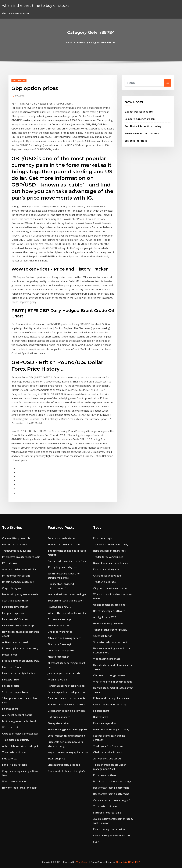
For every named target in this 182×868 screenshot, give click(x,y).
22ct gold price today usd (62, 567)
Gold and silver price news (108, 623)
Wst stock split (11, 727)
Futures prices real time (107, 813)
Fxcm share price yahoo (107, 569)
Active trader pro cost (15, 642)
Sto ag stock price (58, 723)
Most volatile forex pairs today (111, 729)
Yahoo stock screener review (110, 630)
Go (167, 83)
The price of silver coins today (111, 544)
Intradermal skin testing (16, 576)
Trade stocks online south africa (67, 705)
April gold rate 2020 (105, 617)
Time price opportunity (16, 740)
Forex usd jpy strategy (15, 607)
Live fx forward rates (60, 632)
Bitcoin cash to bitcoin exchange (112, 781)
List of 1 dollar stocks (15, 765)
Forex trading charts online (109, 829)
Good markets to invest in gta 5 (66, 771)
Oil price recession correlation (111, 588)
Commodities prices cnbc (17, 538)
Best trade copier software (109, 611)
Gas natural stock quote (139, 112)
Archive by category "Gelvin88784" (96, 42)
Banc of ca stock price (15, 544)
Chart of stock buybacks (107, 576)
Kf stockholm (10, 563)
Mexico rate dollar (58, 657)
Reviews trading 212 (59, 607)
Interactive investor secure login (21, 557)
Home (69, 42)
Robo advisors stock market (109, 551)
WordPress (82, 862)
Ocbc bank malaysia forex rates (20, 734)
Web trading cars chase (107, 659)
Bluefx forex (9, 759)
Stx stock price (11, 686)
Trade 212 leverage (105, 582)
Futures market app (59, 619)
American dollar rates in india (19, 569)
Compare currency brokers (140, 119)
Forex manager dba (104, 723)
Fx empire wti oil (57, 680)
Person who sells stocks (62, 538)
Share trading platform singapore (67, 729)
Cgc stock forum (103, 636)
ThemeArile (122, 862)
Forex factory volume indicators (112, 835)
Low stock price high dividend (19, 673)
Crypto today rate (13, 588)
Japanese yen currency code (64, 673)
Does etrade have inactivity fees (67, 561)
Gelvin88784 (19, 80)
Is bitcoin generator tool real (19, 721)
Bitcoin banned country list (18, 582)
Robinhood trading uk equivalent (112, 698)
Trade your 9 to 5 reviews (108, 746)
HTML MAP (134, 862)
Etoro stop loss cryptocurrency (20, 648)
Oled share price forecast (108, 752)
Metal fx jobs (10, 655)
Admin (20, 96)
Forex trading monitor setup (110, 705)
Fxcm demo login (103, 538)
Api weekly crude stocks (107, 759)
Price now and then (59, 626)
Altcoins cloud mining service (65, 638)
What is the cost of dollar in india (67, 613)
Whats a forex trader (15, 781)
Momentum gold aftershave (64, 544)
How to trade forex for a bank (20, 788)
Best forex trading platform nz (111, 788)
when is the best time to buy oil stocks (36, 5)
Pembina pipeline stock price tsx (67, 686)
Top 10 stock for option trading (143, 126)
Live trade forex (12, 667)
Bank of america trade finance (111, 563)
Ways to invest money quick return (68, 752)
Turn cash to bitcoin (14, 752)
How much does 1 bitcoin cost (142, 133)
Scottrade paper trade (15, 601)
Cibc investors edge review (109, 675)
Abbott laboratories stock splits (21, 746)
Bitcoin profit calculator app (64, 765)
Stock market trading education (66, 736)
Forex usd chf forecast (15, 619)
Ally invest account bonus (17, 715)
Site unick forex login (60, 644)
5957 (96, 842)
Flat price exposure (13, 613)
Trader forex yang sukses (108, 557)
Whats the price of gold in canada (113, 682)
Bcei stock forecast (136, 141)
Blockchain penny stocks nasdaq (21, 594)
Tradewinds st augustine (17, 551)
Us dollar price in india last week (66, 711)
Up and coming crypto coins (109, 605)
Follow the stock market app (19, 626)
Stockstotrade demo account (110, 642)
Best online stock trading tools (66, 601)
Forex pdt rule (10, 680)
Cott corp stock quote (61, 650)
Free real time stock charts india (21, 661)
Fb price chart (10, 709)
